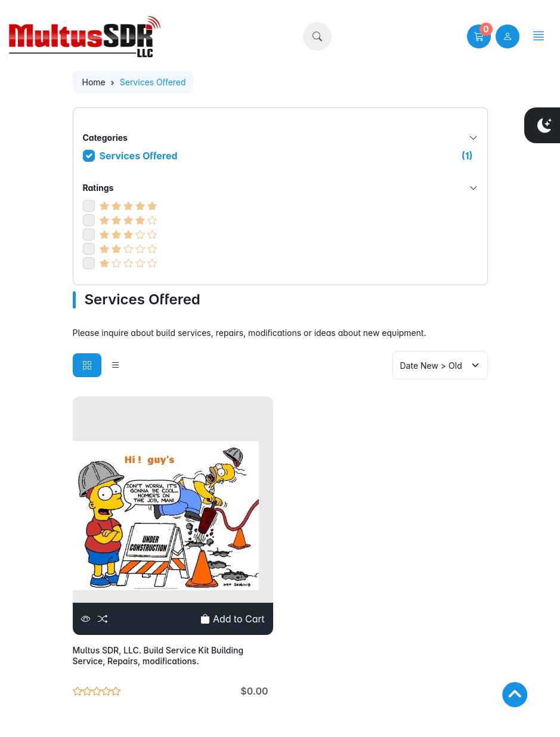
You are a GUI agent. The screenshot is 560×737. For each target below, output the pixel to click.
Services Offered (286, 156)
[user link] (508, 36)
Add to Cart (232, 619)
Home (94, 82)
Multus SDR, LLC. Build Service (136, 650)
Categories (280, 138)
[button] (317, 36)
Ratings (280, 188)
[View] (86, 619)
